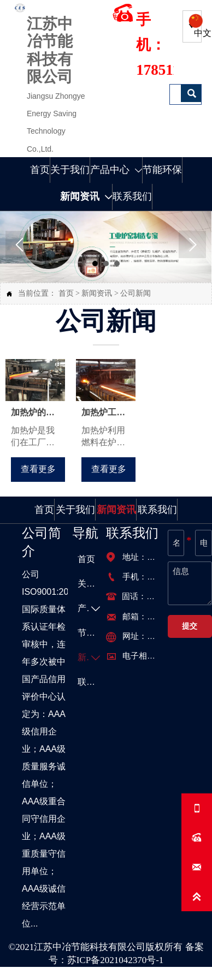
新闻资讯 (97, 293)
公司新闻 (136, 293)
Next (192, 244)
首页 (66, 293)
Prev (19, 244)
